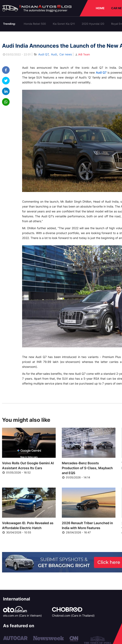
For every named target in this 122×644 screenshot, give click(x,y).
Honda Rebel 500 (35, 24)
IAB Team (82, 54)
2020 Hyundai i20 (93, 24)
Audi (54, 54)
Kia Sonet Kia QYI (64, 24)
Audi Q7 (43, 54)
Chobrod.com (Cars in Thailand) (73, 615)
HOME (100, 8)
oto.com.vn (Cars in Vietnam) (22, 615)
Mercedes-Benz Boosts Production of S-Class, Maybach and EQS (87, 468)
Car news (66, 54)
